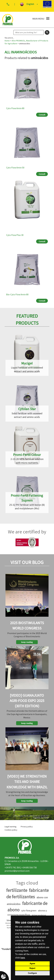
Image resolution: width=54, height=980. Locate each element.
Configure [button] (32, 973)
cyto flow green (29, 911)
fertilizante (17, 890)
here (23, 958)
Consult (42, 115)
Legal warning (11, 827)
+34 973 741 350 (12, 867)
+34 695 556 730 (29, 867)
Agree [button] (32, 963)
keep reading (27, 642)
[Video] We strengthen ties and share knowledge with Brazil (27, 782)
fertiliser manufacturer (39, 915)
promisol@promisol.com (17, 871)
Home (7, 41)
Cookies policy (11, 830)
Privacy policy (27, 827)
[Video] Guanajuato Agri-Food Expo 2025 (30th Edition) (27, 701)
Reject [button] (32, 968)
